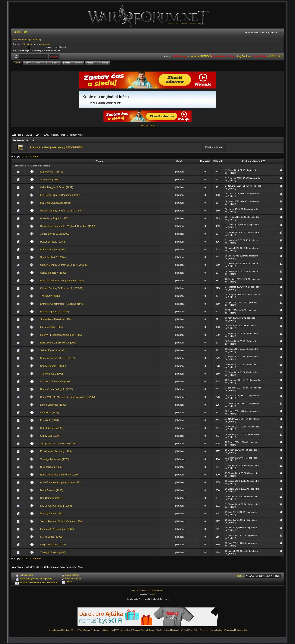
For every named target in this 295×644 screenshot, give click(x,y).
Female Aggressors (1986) (55, 312)
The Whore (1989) (50, 296)
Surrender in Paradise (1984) (56, 319)
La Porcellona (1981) (52, 327)
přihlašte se (27, 44)
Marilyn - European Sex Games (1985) (61, 335)
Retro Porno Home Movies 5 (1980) (59, 475)
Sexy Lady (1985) (50, 180)
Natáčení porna (107, 630)
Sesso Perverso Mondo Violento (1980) (61, 521)
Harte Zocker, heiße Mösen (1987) (59, 343)
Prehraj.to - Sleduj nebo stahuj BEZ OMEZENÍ (56, 147)
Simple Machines (157, 590)
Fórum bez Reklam (147, 126)
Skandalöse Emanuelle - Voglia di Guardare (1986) (68, 226)
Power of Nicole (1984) (53, 242)
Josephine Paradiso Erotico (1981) (59, 444)
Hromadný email (55, 630)
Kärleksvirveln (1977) (52, 172)
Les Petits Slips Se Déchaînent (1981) (61, 195)
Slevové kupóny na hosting (211, 630)
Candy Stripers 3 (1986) (53, 366)
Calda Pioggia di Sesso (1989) (57, 187)
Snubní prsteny (163, 630)
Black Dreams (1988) (52, 490)
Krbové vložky (241, 630)
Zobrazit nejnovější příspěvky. (27, 39)
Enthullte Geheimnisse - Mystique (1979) (62, 304)
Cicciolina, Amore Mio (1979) (56, 381)
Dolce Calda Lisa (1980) (53, 249)
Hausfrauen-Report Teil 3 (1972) (58, 358)
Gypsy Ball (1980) (50, 436)
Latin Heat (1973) (50, 412)
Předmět (100, 161)
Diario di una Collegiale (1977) (57, 389)
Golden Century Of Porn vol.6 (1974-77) (62, 211)
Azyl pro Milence (70, 630)
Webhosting (229, 630)
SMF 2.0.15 (136, 590)
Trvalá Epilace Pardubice (89, 630)
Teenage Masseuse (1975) (55, 459)
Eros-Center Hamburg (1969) (56, 451)
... (29, 156)
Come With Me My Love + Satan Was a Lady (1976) (68, 397)
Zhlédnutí (218, 161)
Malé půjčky (193, 630)
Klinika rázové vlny (179, 630)
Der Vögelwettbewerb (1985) (56, 203)
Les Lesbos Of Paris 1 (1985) (56, 506)
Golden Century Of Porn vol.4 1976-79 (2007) (65, 265)
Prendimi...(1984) (50, 420)
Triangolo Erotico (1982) (53, 552)
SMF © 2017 (146, 590)
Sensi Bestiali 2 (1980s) (53, 257)
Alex (80, 135)
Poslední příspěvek (254, 161)
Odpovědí (205, 161)
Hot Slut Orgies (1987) (52, 428)
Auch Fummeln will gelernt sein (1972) (61, 482)
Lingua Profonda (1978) (53, 544)
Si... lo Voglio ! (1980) (52, 537)
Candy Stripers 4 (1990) (53, 273)
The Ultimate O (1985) (52, 374)
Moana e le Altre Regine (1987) (57, 529)
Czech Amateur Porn (136, 630)
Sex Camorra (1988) (51, 498)
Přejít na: (240, 576)
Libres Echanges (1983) (53, 405)
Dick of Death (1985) (51, 467)
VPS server (151, 630)
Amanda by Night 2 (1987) (54, 218)
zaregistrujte (45, 44)
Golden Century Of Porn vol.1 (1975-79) (62, 288)
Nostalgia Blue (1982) (52, 513)
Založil (180, 161)
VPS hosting (120, 630)
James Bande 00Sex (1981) (55, 234)
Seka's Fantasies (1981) (53, 350)
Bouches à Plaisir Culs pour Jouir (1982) (62, 280)
